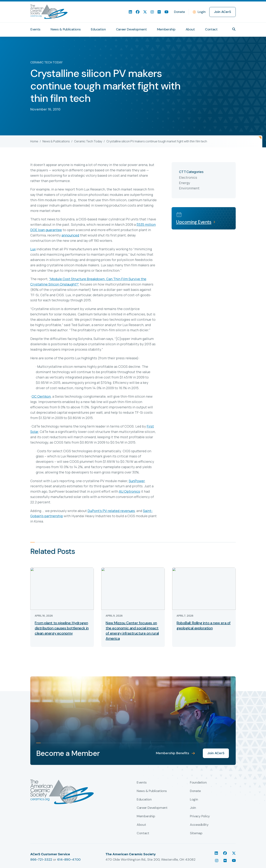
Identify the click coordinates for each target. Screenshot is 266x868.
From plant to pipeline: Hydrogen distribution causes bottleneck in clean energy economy (62, 628)
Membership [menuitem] (166, 29)
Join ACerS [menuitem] (222, 12)
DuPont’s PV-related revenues (111, 511)
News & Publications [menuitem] (66, 29)
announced (70, 235)
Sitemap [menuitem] (196, 833)
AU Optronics (129, 491)
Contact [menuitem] (211, 29)
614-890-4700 (69, 860)
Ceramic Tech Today (88, 141)
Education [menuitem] (98, 29)
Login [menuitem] (194, 800)
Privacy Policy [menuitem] (200, 816)
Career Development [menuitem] (131, 29)
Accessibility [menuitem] (199, 825)
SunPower (137, 481)
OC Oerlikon (41, 396)
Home (34, 141)
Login (202, 12)
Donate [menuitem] (179, 12)
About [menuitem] (190, 29)
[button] (234, 29)
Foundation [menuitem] (198, 783)
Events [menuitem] (35, 29)
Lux (33, 249)
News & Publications (56, 141)
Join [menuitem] (193, 808)
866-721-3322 (41, 860)
